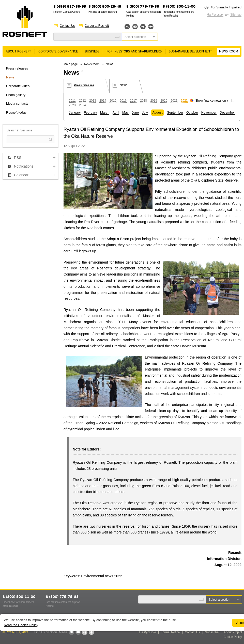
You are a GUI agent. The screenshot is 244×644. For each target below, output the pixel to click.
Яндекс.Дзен (151, 27)
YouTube (135, 27)
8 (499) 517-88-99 (70, 7)
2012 (82, 101)
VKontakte (71, 632)
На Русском (215, 15)
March (105, 112)
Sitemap (236, 15)
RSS (18, 158)
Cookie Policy (233, 637)
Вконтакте (127, 27)
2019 (154, 101)
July (145, 112)
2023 (72, 105)
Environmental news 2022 (102, 576)
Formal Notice (170, 632)
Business (92, 52)
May (125, 112)
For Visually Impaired (226, 7)
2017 (133, 101)
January (75, 112)
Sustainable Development (190, 52)
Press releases (17, 68)
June (135, 112)
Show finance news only (212, 101)
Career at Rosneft (97, 26)
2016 (123, 101)
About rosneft (18, 52)
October (192, 112)
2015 (113, 101)
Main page (71, 64)
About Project (233, 632)
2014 (103, 101)
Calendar (21, 175)
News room (229, 52)
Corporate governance (58, 52)
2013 (93, 101)
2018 (143, 101)
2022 (184, 101)
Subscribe (212, 632)
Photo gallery (16, 95)
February (90, 112)
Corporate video (18, 86)
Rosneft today (16, 112)
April (116, 112)
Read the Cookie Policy (21, 625)
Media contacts (17, 104)
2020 (164, 101)
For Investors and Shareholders (134, 52)
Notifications (24, 166)
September (175, 112)
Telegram (143, 27)
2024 (82, 105)
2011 (72, 101)
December (227, 112)
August (157, 112)
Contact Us (67, 26)
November (209, 112)
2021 (174, 101)
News (10, 77)
